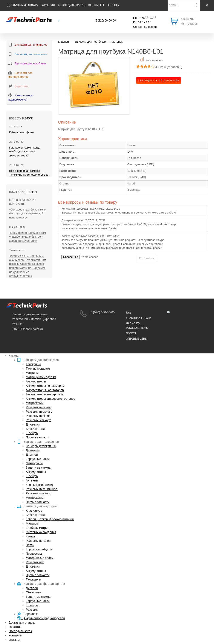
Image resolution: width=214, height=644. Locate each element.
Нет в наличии (154, 60)
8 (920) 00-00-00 (106, 21)
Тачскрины (33, 364)
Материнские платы (40, 558)
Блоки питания (36, 429)
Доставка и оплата (23, 5)
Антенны (32, 480)
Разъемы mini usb (38, 416)
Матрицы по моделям (41, 377)
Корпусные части (38, 459)
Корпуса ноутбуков (39, 549)
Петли (30, 545)
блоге (29, 118)
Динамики (33, 424)
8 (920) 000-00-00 (102, 312)
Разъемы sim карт (38, 420)
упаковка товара (139, 318)
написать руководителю (137, 326)
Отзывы (113, 5)
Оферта (131, 334)
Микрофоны (34, 463)
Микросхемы (35, 403)
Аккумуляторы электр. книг (44, 394)
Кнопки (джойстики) (39, 485)
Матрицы (32, 373)
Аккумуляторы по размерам (45, 386)
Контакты (96, 5)
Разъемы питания (38, 407)
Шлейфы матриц (37, 528)
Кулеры (31, 536)
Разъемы (32, 610)
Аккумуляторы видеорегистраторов (50, 399)
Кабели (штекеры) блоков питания (50, 519)
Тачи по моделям (38, 368)
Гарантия (48, 5)
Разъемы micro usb (39, 412)
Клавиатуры (34, 511)
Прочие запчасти (38, 437)
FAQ (128, 313)
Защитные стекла (38, 468)
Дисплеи (32, 455)
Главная (63, 42)
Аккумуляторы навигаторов (45, 390)
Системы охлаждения (41, 532)
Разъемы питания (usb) (42, 489)
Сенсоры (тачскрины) (41, 446)
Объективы (34, 592)
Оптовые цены (137, 339)
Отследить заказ (72, 5)
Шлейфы (32, 433)
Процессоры (34, 554)
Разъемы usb (35, 562)
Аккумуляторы (36, 381)
